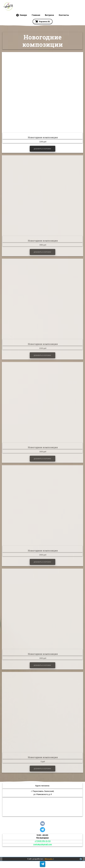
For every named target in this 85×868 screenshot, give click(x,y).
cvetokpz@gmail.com (43, 844)
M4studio (49, 859)
